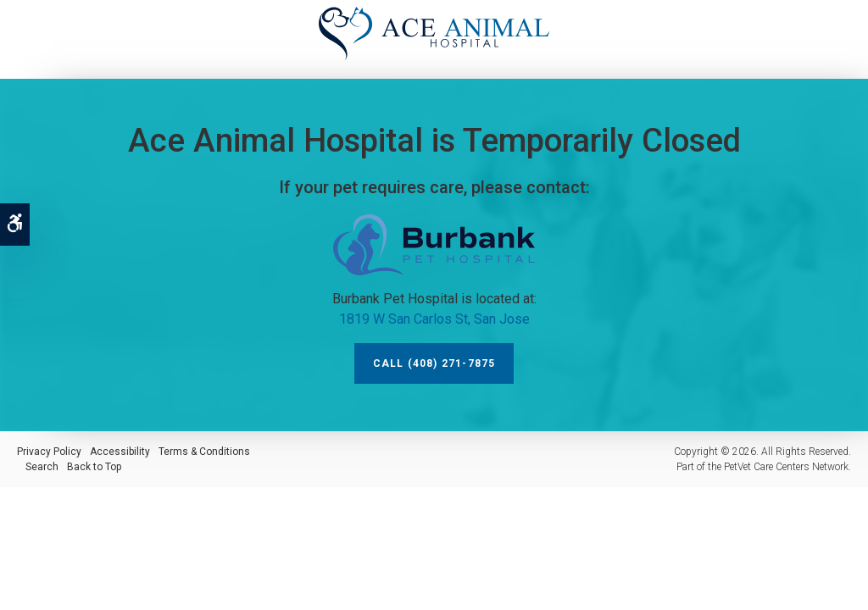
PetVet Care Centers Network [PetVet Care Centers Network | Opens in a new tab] (786, 467)
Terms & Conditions (204, 452)
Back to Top (94, 467)
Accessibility (120, 452)
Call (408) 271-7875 (434, 363)
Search (42, 467)
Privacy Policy (49, 452)
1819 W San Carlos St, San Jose (434, 319)
